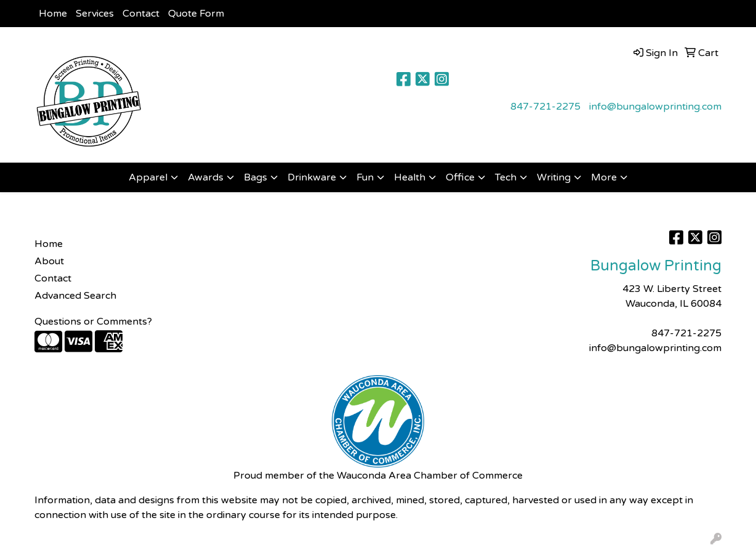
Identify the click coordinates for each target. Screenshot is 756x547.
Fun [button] (365, 177)
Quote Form (196, 14)
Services (95, 14)
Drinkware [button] (312, 177)
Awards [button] (206, 177)
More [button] (604, 177)
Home (53, 14)
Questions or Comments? (93, 322)
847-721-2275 (545, 107)
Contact (141, 14)
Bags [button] (255, 177)
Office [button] (460, 177)
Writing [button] (554, 177)
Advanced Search (75, 296)
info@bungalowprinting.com (655, 107)
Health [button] (410, 177)
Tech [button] (506, 177)
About (49, 261)
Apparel (148, 177)
